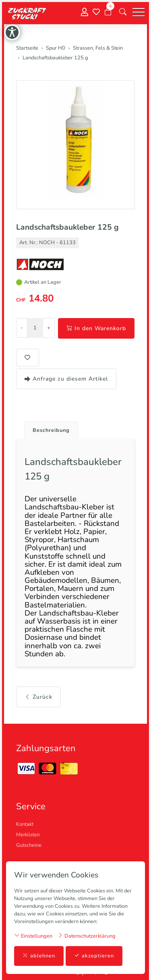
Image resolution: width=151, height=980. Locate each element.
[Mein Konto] (85, 12)
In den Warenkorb (96, 328)
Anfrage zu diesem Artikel (66, 379)
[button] (123, 12)
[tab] (48, 428)
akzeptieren (94, 956)
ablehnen (39, 956)
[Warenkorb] (108, 12)
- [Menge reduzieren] (22, 328)
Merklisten (28, 835)
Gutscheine (29, 845)
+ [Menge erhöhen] (49, 328)
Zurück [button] (38, 697)
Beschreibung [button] (51, 430)
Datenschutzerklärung (87, 936)
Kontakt (25, 824)
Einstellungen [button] (33, 936)
